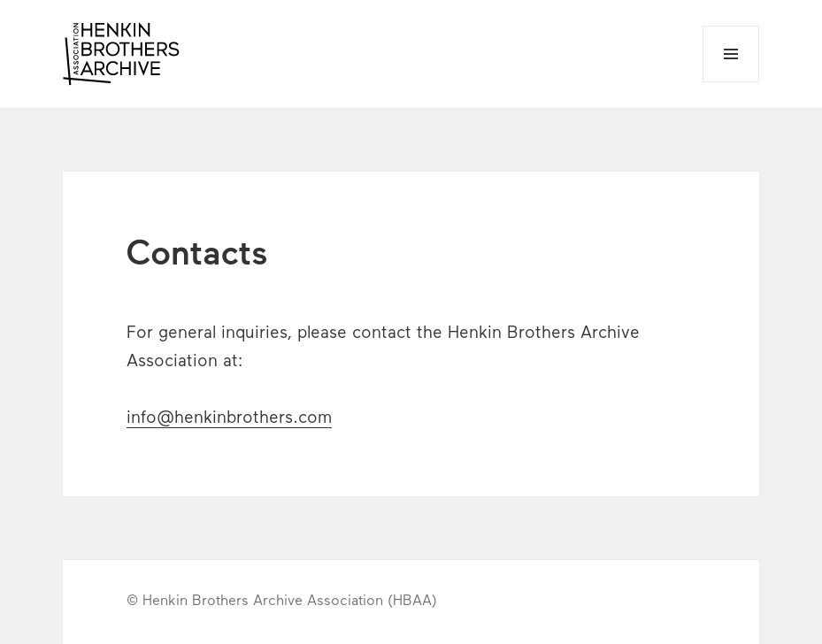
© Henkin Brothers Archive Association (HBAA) (282, 602)
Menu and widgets (731, 82)
